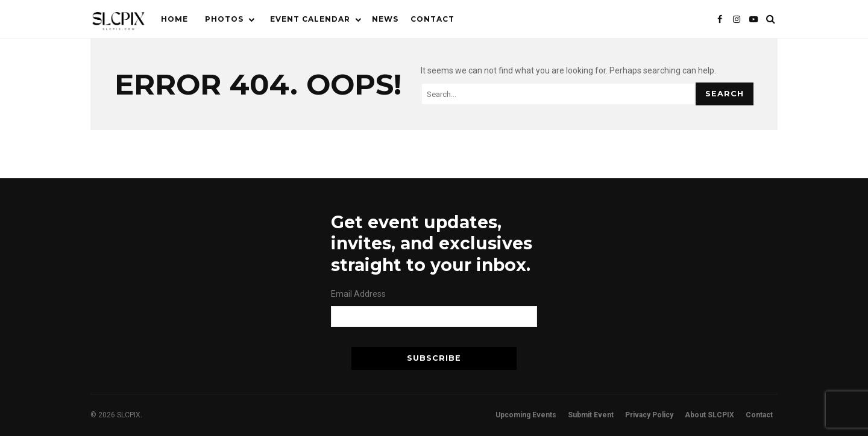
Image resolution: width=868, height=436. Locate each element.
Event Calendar (310, 19)
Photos (224, 19)
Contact (432, 19)
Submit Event (591, 415)
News (385, 19)
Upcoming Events (526, 415)
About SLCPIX (709, 415)
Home (175, 19)
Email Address (358, 294)
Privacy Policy (649, 415)
